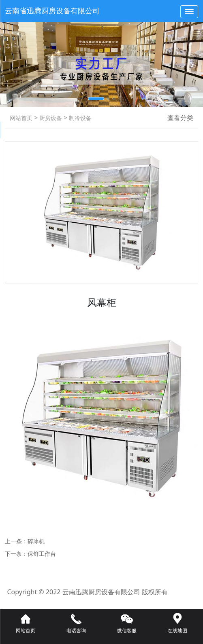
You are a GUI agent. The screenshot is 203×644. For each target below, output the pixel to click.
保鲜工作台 (42, 554)
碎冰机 (36, 541)
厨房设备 (50, 118)
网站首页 (21, 118)
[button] (96, 99)
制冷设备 (79, 118)
